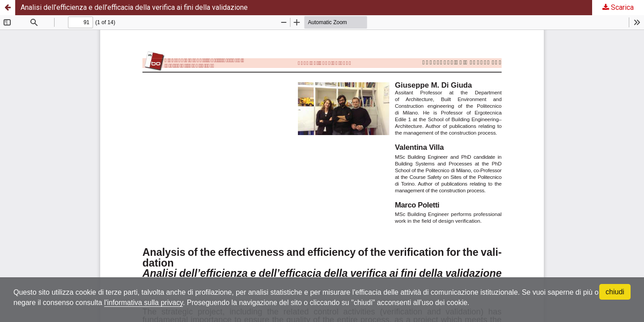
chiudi (615, 292)
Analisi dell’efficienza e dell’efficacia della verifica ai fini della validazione (134, 7)
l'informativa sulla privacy (144, 303)
